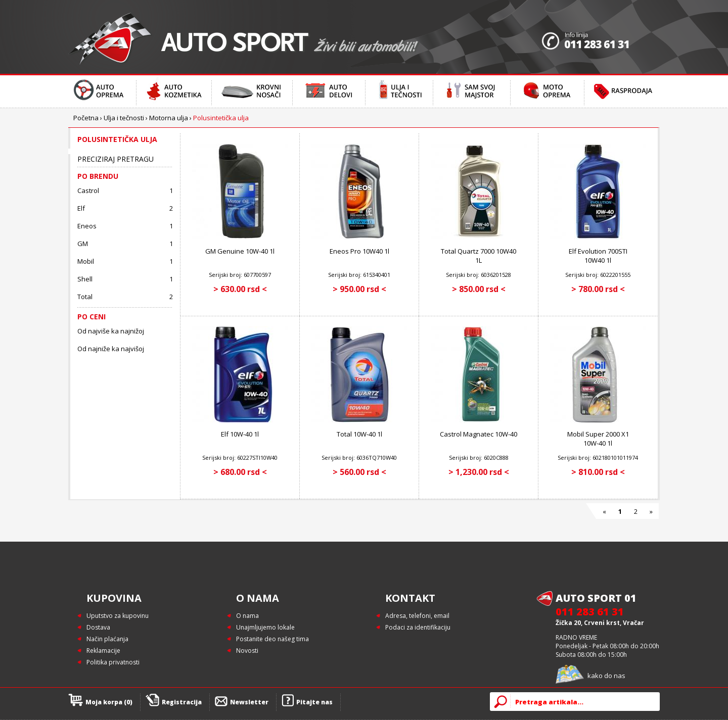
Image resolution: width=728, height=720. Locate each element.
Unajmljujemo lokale (265, 627)
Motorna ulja (169, 118)
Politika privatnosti (113, 662)
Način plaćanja (107, 639)
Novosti (247, 651)
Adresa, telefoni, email (417, 616)
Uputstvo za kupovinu (118, 616)
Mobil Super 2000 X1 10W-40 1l (598, 439)
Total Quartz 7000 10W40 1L (479, 256)
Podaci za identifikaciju (418, 627)
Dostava (98, 627)
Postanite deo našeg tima (272, 639)
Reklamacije (103, 651)
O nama (247, 616)
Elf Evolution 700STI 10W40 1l (598, 256)
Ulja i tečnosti (124, 118)
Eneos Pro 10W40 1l (359, 251)
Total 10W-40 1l (359, 434)
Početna (86, 118)
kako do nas (606, 676)
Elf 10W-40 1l (240, 434)
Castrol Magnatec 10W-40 (479, 434)
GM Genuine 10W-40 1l (240, 251)
